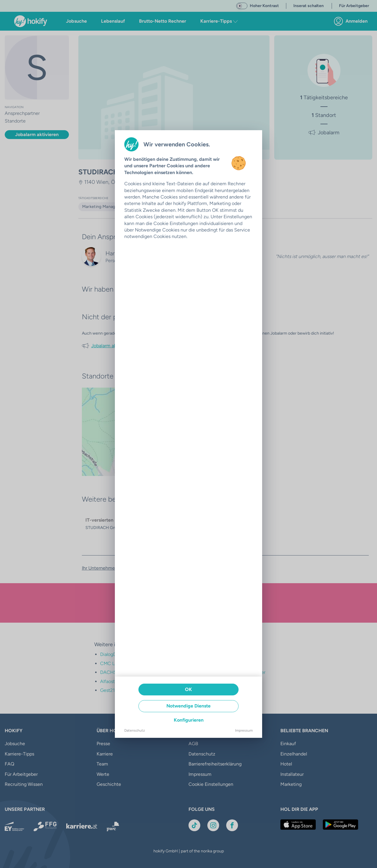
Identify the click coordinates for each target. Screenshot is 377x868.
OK (188, 689)
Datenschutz (135, 730)
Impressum (244, 730)
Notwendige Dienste (188, 706)
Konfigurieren (189, 720)
